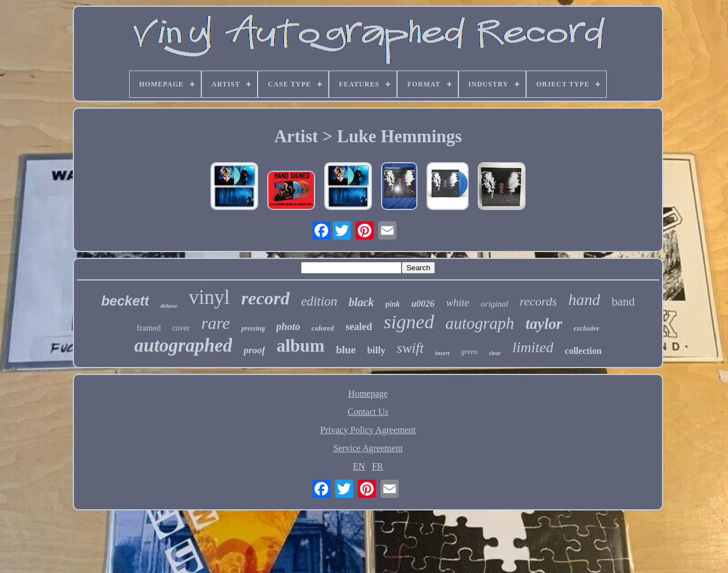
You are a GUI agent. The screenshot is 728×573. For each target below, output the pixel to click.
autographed (183, 345)
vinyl (209, 297)
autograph (480, 323)
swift (410, 348)
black (361, 302)
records (539, 301)
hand (584, 300)
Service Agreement (368, 448)
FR (378, 466)
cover (181, 328)
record (265, 298)
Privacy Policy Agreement (368, 430)
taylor (544, 324)
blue (346, 350)
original (494, 304)
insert (442, 353)
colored (323, 328)
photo (288, 327)
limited (533, 347)
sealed (359, 327)
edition (319, 301)
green (470, 351)
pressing (253, 328)
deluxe (169, 306)
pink (393, 304)
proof (254, 350)
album (300, 346)
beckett (125, 301)
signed (409, 322)
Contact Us (368, 412)
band (623, 302)
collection (583, 351)
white (458, 302)
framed (148, 328)
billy (377, 350)
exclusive (587, 328)
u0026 (423, 304)
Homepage (368, 393)
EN (359, 466)
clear (495, 353)
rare (216, 323)
